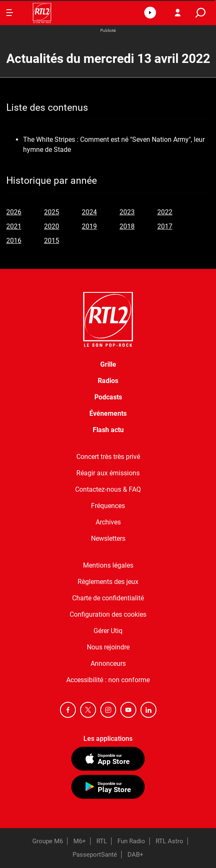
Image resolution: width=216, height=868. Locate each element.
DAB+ (135, 855)
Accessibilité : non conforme (108, 680)
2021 (14, 226)
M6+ (80, 841)
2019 (89, 226)
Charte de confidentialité (108, 598)
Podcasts (108, 397)
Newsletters (108, 538)
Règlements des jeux (108, 582)
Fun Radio (131, 841)
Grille (108, 364)
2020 (52, 226)
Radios (108, 381)
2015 (52, 241)
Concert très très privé (108, 457)
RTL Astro (169, 841)
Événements (108, 413)
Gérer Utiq (108, 631)
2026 (14, 212)
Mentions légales (108, 565)
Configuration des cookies (108, 614)
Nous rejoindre (108, 647)
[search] (200, 13)
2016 (14, 241)
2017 (165, 226)
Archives (108, 522)
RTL (102, 841)
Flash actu (108, 430)
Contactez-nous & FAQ (108, 489)
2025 (52, 212)
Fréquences (108, 506)
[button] (150, 13)
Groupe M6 (48, 841)
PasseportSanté (95, 855)
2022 (165, 212)
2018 (127, 226)
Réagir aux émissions (108, 473)
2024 (89, 212)
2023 (127, 212)
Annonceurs (108, 663)
